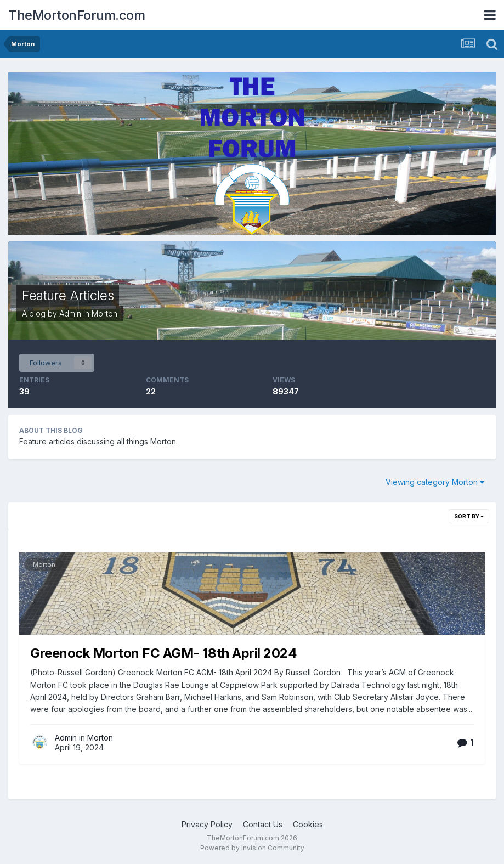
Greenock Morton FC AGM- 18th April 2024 (163, 653)
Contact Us (263, 824)
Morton (104, 314)
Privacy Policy (207, 824)
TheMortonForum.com (77, 15)
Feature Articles (68, 295)
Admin (70, 314)
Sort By (469, 516)
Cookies (308, 824)
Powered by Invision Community (252, 848)
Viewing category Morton (435, 482)
